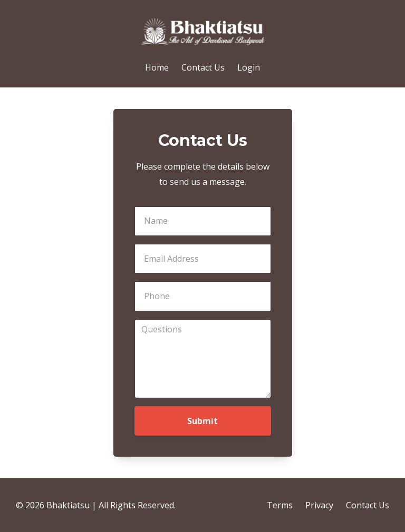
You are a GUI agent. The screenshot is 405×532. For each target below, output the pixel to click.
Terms (280, 505)
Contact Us (203, 67)
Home (157, 67)
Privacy (319, 505)
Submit (202, 421)
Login (249, 67)
